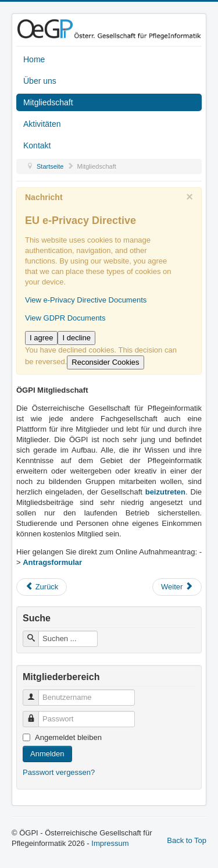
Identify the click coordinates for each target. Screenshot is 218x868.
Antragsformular (52, 562)
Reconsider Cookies (105, 362)
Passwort (35, 714)
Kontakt (37, 145)
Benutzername (35, 693)
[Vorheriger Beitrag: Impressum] (42, 587)
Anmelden (47, 754)
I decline (76, 338)
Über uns (40, 81)
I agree (41, 338)
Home (34, 59)
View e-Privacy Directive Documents (86, 300)
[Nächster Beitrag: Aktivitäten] (177, 587)
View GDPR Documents (65, 318)
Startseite (50, 166)
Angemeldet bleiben (68, 737)
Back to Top (187, 840)
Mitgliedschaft (48, 102)
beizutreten (165, 492)
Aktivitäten (42, 124)
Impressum (110, 843)
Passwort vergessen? (59, 772)
